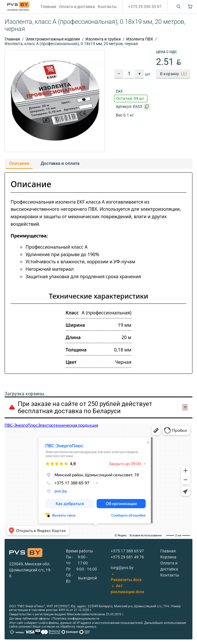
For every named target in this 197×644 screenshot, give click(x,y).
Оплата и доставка (77, 7)
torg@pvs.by (122, 568)
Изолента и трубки (103, 39)
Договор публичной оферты (30, 619)
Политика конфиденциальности (76, 619)
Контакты (107, 7)
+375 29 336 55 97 (145, 7)
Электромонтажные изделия (53, 39)
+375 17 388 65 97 (127, 551)
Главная (48, 7)
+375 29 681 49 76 (127, 557)
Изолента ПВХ (140, 39)
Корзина (168, 557)
